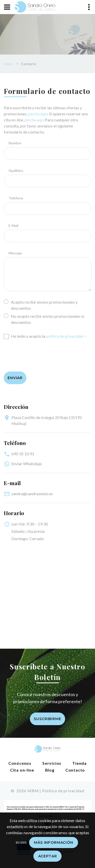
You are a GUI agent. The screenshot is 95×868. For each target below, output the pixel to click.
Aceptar (48, 856)
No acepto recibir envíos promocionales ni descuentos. (44, 319)
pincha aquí (38, 114)
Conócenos (20, 763)
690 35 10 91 (23, 454)
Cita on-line (22, 770)
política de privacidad (66, 336)
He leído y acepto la (45, 336)
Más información (54, 843)
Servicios (52, 763)
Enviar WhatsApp (27, 464)
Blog (50, 770)
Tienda (79, 763)
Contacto (75, 770)
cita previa (35, 531)
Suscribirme (47, 719)
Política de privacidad (63, 791)
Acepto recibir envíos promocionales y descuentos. (41, 305)
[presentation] (42, 353)
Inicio (8, 64)
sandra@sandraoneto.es (32, 494)
